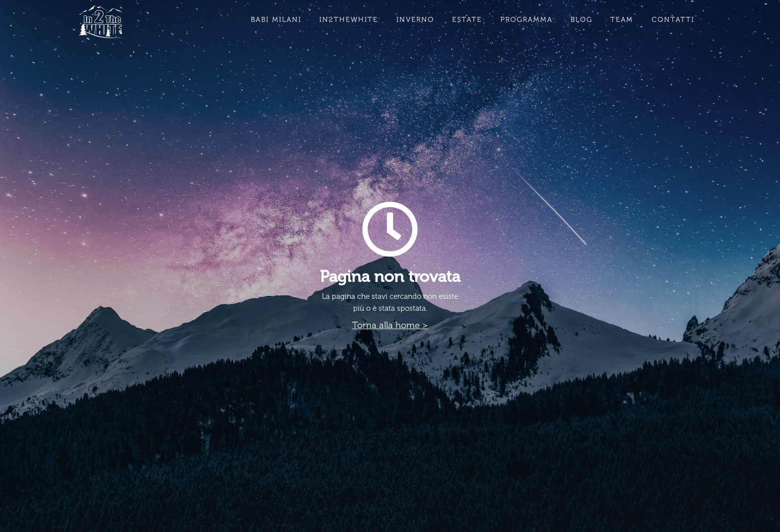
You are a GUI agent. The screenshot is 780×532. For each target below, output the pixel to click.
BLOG (582, 20)
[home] (101, 22)
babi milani (276, 20)
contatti (673, 20)
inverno (415, 20)
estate (467, 20)
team (622, 20)
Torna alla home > (390, 325)
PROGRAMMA (527, 20)
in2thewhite (349, 20)
